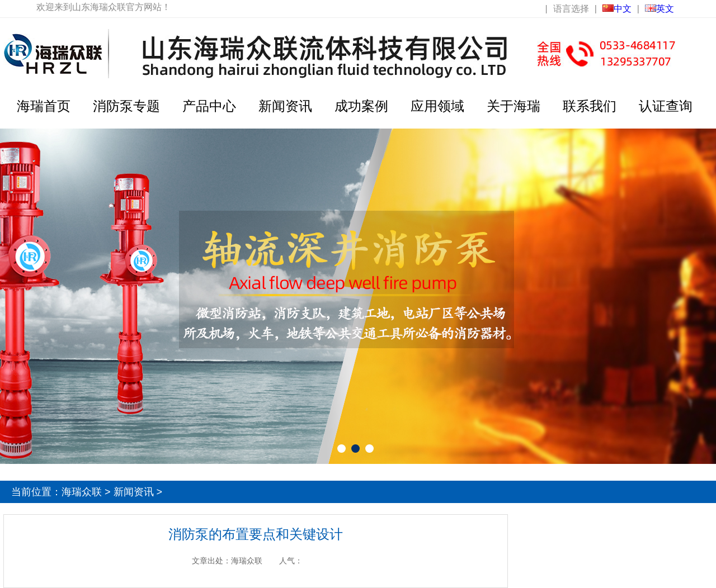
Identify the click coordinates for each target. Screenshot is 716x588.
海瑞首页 (44, 106)
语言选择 (571, 9)
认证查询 (666, 106)
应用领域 (437, 106)
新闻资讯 (285, 106)
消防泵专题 (126, 106)
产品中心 (209, 106)
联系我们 (590, 106)
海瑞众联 (82, 492)
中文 (617, 9)
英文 (660, 9)
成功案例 (361, 106)
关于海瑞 (514, 106)
